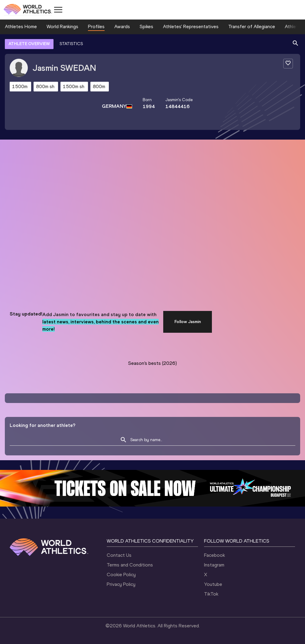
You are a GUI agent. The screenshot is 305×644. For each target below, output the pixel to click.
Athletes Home (21, 26)
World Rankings (62, 26)
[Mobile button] (58, 10)
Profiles (96, 26)
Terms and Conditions (130, 565)
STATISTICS (71, 44)
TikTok (211, 594)
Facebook (214, 555)
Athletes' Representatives (191, 26)
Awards (122, 26)
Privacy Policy (121, 584)
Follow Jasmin (188, 322)
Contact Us (119, 555)
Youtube (213, 584)
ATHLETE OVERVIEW (29, 44)
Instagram (214, 565)
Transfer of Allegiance (252, 26)
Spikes (146, 26)
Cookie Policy (121, 575)
